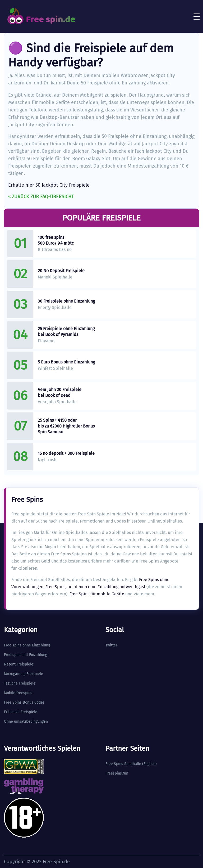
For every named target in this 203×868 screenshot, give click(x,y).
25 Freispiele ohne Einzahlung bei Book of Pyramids (66, 332)
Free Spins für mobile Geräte (97, 594)
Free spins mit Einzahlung (26, 655)
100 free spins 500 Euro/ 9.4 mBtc (56, 240)
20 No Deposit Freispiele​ (61, 271)
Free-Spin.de (56, 862)
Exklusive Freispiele (21, 712)
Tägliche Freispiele (20, 683)
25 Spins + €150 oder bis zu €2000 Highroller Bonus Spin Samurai (66, 426)
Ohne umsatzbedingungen (26, 721)
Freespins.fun (117, 773)
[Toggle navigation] (197, 16)
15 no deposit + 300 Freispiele (66, 453)
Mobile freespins (18, 693)
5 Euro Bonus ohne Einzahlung (66, 362)
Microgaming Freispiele (24, 674)
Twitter (111, 645)
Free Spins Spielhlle (123, 764)
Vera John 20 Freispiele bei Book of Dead (60, 392)
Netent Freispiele (19, 664)
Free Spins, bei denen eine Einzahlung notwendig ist (95, 587)
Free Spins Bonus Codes (24, 702)
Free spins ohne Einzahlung (27, 645)
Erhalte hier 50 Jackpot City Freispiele (49, 185)
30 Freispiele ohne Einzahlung (66, 301)
